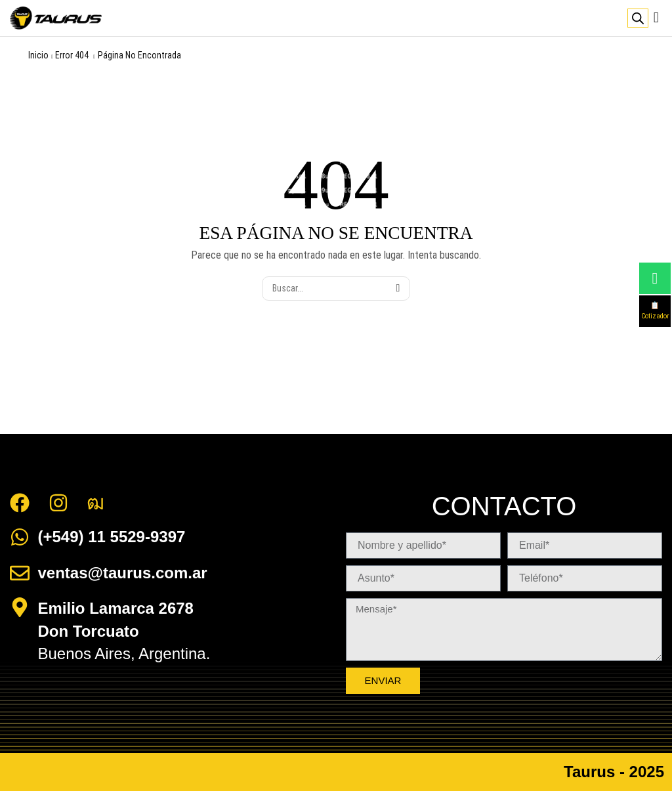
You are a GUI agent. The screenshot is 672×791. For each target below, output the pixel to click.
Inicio (38, 55)
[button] (656, 18)
